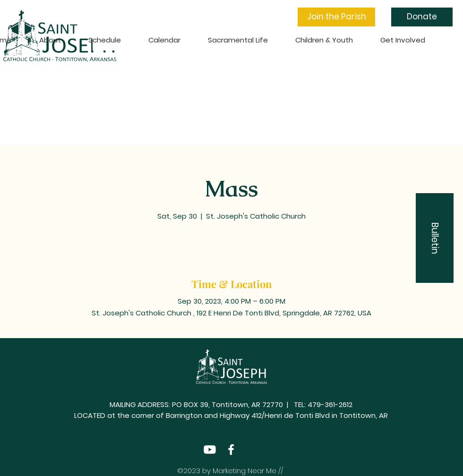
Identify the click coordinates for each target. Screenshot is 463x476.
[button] (336, 17)
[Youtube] (210, 450)
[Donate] (422, 17)
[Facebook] (231, 450)
